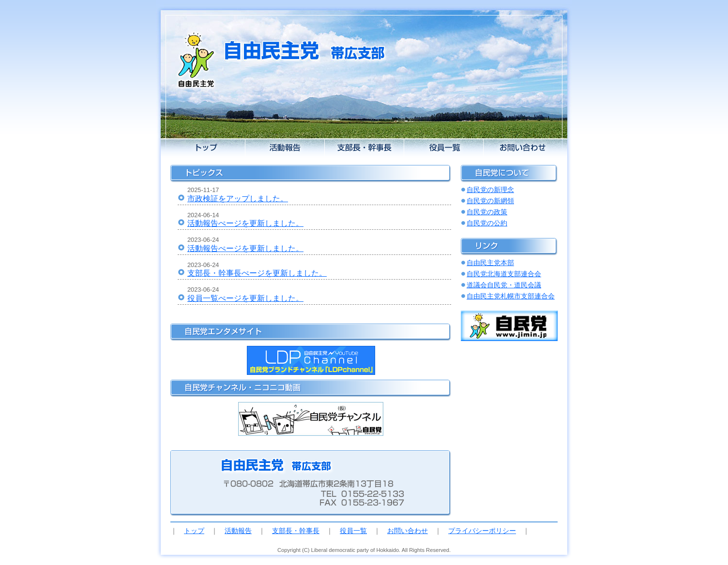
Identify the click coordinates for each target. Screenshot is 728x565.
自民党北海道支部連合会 (504, 274)
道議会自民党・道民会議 (504, 285)
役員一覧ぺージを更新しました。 (245, 298)
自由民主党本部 (490, 263)
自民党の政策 (487, 212)
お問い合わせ (408, 531)
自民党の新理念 (490, 190)
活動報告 (238, 531)
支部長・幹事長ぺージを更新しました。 (257, 273)
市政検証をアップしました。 (238, 199)
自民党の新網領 (490, 201)
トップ (194, 531)
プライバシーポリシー (482, 531)
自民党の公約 (487, 223)
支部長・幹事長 (296, 531)
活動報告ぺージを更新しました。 (245, 223)
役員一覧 (353, 531)
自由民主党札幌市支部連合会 (511, 296)
